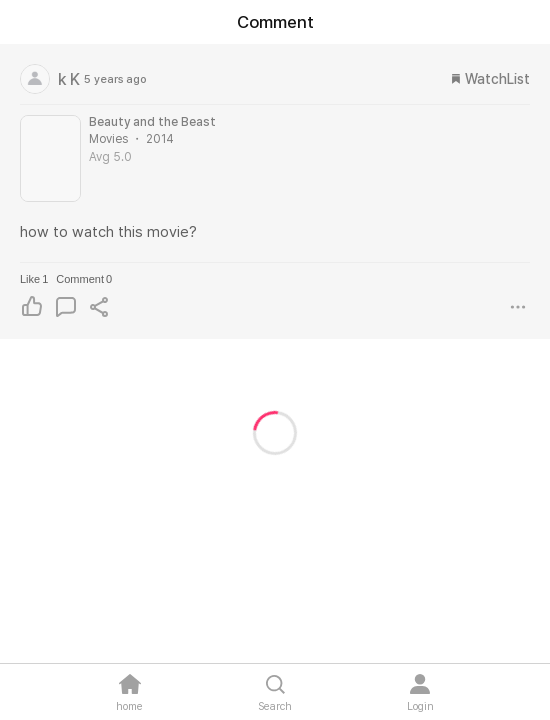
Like (34, 279)
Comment (84, 279)
